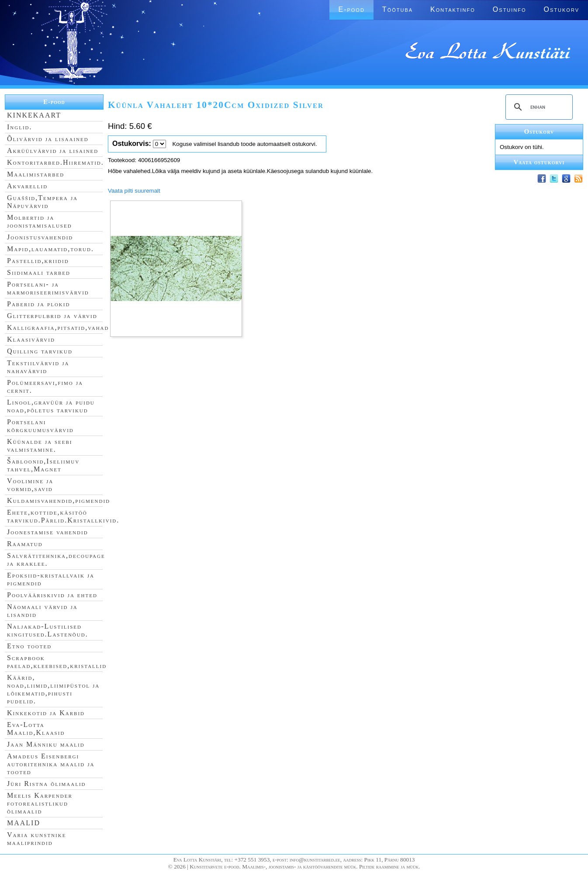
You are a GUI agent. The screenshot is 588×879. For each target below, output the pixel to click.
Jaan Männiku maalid (46, 744)
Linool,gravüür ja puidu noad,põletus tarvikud (51, 406)
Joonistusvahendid (40, 237)
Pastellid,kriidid (38, 261)
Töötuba (398, 9)
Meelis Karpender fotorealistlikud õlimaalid (40, 803)
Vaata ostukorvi (539, 162)
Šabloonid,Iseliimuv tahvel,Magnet (43, 465)
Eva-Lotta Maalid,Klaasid (36, 728)
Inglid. (20, 127)
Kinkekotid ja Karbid (46, 713)
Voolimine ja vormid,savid (30, 485)
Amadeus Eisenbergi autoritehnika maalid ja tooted (51, 764)
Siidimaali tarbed (39, 272)
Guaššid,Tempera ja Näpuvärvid (42, 202)
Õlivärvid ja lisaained (48, 139)
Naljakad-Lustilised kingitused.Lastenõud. (48, 630)
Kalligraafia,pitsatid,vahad (58, 327)
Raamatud (25, 544)
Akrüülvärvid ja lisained (53, 151)
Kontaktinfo (453, 9)
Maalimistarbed (36, 174)
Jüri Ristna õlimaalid (47, 784)
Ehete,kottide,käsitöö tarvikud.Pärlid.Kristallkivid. (63, 516)
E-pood (351, 9)
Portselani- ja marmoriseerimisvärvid (48, 288)
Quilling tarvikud (40, 351)
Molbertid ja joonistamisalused (40, 221)
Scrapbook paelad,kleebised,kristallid (57, 662)
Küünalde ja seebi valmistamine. (40, 445)
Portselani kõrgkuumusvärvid (40, 426)
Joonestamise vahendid (48, 532)
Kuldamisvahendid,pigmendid (59, 500)
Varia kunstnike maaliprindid (36, 839)
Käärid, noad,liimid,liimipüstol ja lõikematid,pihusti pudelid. (53, 689)
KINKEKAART (34, 115)
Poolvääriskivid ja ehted (52, 595)
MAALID (24, 823)
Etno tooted (29, 646)
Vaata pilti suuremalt (134, 191)
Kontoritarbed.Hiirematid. (55, 162)
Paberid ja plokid (38, 304)
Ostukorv (562, 9)
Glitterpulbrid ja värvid (52, 316)
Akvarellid (27, 186)
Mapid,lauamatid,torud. (50, 249)
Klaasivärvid (31, 339)
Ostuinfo (510, 9)
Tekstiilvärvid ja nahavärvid (38, 367)
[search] (538, 107)
